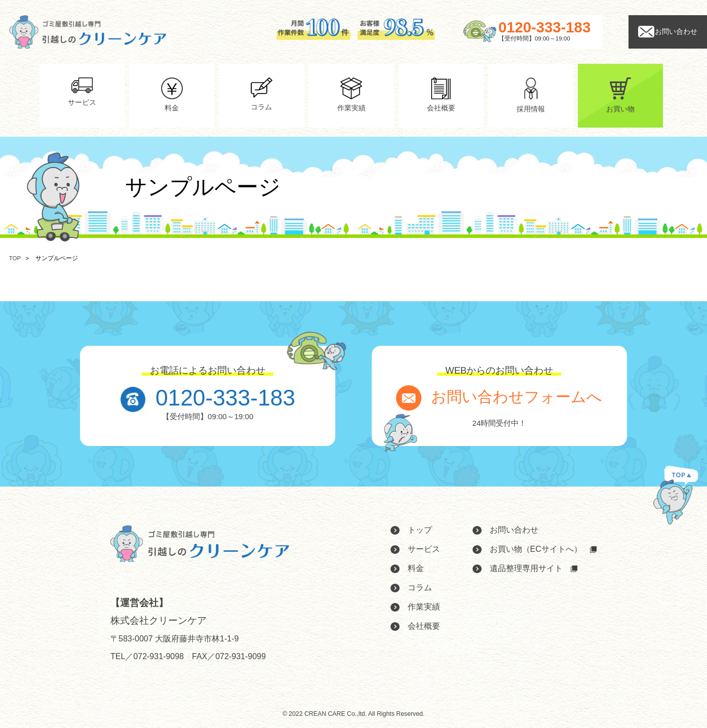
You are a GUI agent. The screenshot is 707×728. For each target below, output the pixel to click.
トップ (420, 530)
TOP (15, 258)
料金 (416, 568)
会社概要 (424, 626)
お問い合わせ (514, 530)
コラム (420, 588)
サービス (424, 549)
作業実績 (424, 607)
